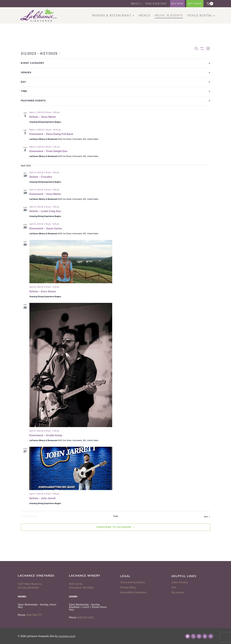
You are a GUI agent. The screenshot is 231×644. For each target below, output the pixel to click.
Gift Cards (195, 4)
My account (178, 592)
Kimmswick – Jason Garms (46, 228)
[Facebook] (188, 636)
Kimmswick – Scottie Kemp (46, 435)
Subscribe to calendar (114, 527)
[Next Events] (207, 517)
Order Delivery (180, 582)
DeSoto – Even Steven (43, 291)
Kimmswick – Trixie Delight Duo (48, 151)
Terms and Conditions (133, 582)
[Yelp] (205, 636)
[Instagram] (199, 636)
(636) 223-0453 (86, 617)
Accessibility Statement (133, 592)
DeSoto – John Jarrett (42, 498)
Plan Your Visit (156, 4)
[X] (193, 636)
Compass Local (67, 636)
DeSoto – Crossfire (41, 177)
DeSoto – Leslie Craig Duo (45, 211)
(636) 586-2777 (34, 615)
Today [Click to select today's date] (115, 516)
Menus (145, 15)
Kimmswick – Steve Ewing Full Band (51, 134)
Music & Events (169, 15)
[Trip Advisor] (211, 636)
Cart (174, 587)
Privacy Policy (128, 587)
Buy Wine (177, 4)
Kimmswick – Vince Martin (45, 194)
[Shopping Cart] (209, 4)
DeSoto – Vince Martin (43, 117)
